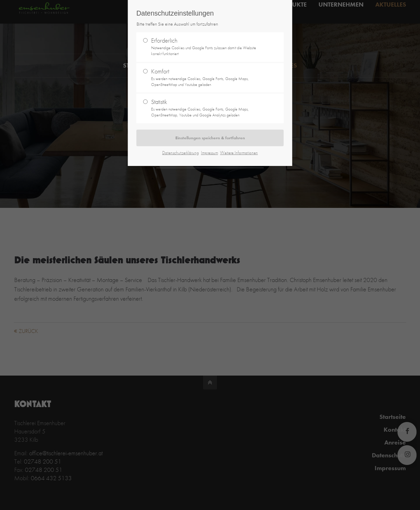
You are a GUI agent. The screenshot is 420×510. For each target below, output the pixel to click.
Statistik (207, 108)
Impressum (209, 153)
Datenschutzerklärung (181, 153)
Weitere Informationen (239, 153)
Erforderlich (207, 47)
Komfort (207, 77)
